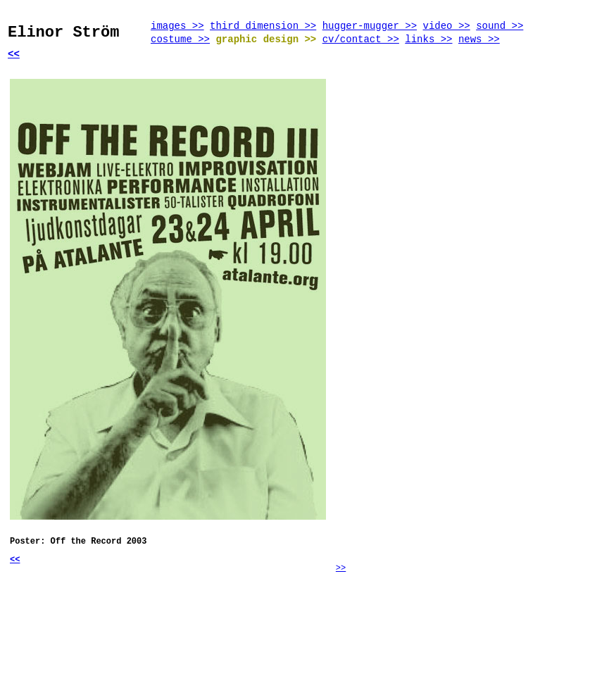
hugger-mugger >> (370, 26)
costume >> (180, 39)
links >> (428, 39)
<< (14, 54)
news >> (479, 39)
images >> (177, 26)
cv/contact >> (361, 39)
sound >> (500, 26)
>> (341, 568)
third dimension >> (263, 26)
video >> (447, 26)
